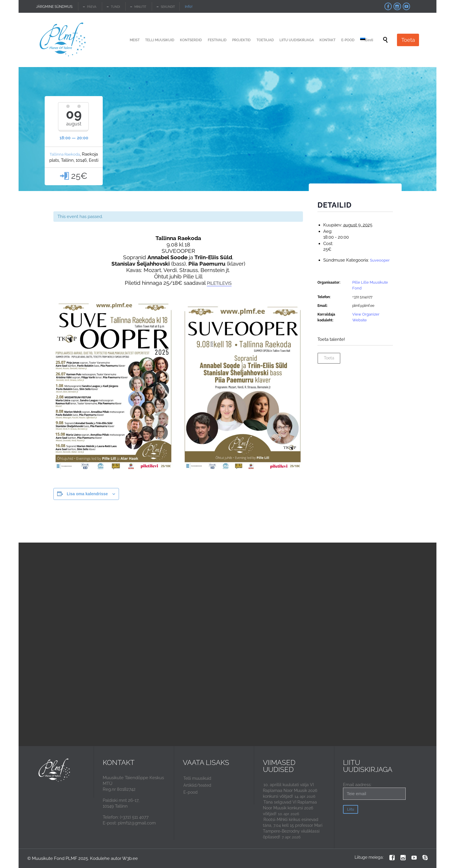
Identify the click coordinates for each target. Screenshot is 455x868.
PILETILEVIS (219, 283)
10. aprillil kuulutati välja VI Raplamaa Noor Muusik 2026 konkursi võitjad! (290, 790)
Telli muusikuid (197, 778)
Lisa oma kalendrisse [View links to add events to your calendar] (87, 494)
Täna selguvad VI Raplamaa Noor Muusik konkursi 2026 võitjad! (290, 808)
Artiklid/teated (197, 785)
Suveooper (380, 260)
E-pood (191, 792)
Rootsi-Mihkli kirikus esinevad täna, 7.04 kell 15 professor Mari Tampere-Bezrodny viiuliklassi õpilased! (293, 828)
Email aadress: (374, 791)
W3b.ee (130, 858)
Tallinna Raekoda (65, 154)
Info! (189, 7)
